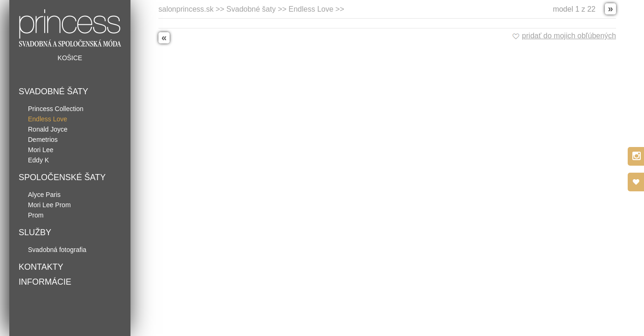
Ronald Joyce (48, 129)
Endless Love (48, 119)
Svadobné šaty (53, 91)
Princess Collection (56, 109)
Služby (35, 232)
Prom (36, 215)
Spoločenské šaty (62, 177)
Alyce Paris (44, 195)
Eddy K (38, 160)
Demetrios (43, 140)
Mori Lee (41, 150)
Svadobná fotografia (57, 250)
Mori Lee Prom (49, 205)
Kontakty (41, 267)
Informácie (45, 282)
